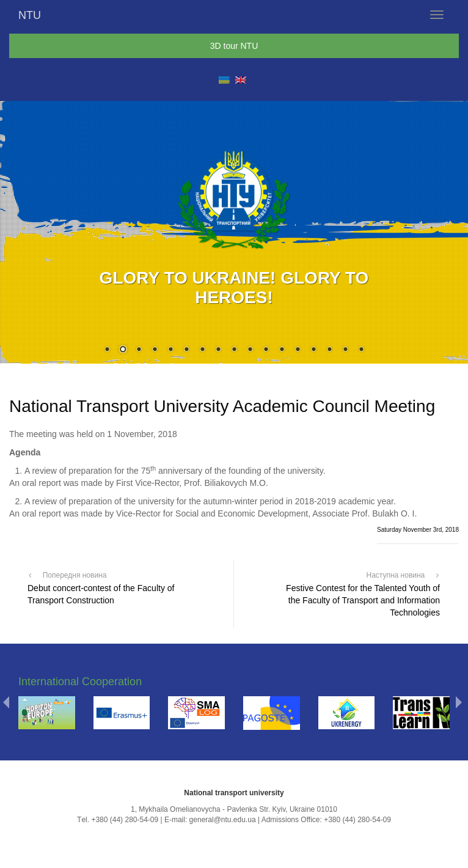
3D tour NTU (234, 46)
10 (250, 350)
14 (313, 350)
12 (282, 350)
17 (361, 350)
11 (266, 350)
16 (345, 350)
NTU (30, 15)
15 (329, 350)
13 (298, 350)
